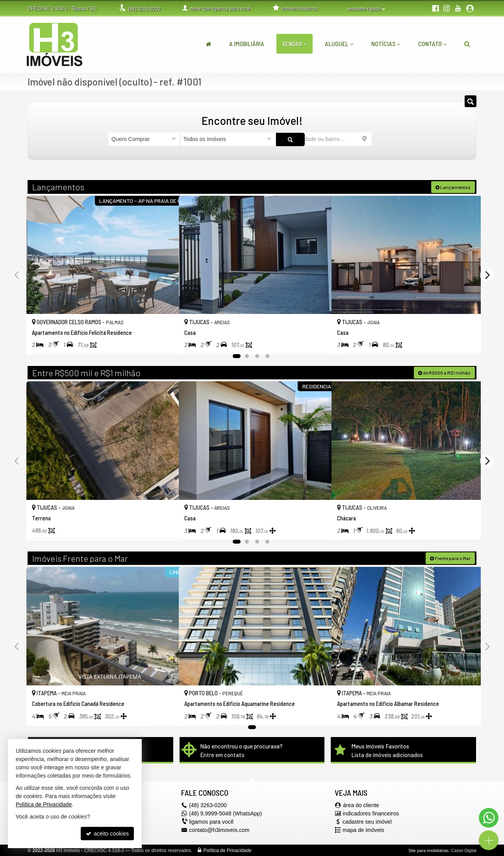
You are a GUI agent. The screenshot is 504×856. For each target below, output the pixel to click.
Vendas (295, 44)
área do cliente (361, 805)
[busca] (467, 44)
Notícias (386, 44)
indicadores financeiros (371, 813)
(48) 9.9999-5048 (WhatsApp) (225, 813)
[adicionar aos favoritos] (164, 340)
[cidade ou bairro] (324, 139)
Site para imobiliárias (428, 850)
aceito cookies (107, 834)
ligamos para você (211, 821)
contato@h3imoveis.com (219, 830)
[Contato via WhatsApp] (489, 818)
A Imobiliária (247, 44)
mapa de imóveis (363, 830)
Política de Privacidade (228, 850)
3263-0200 (144, 9)
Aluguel (339, 44)
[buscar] (384, 139)
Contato (432, 44)
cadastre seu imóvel (367, 821)
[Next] (487, 275)
